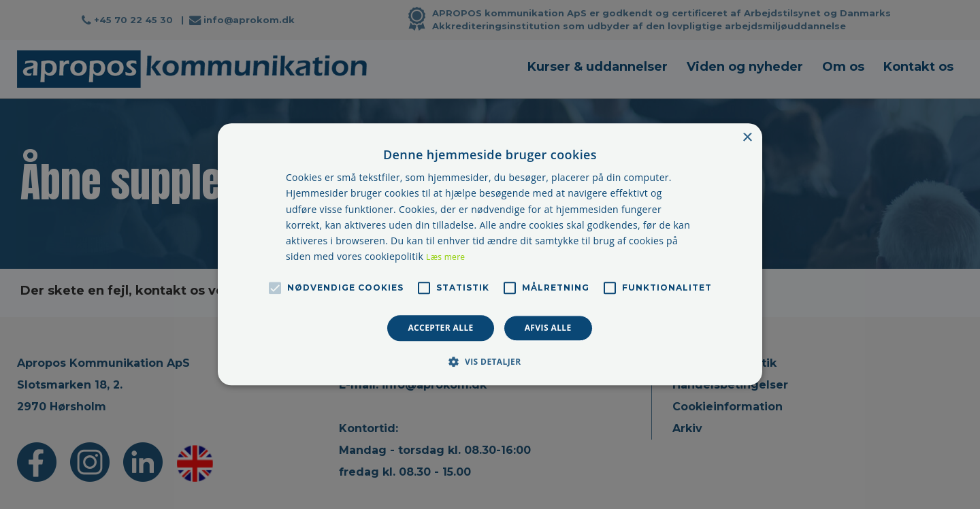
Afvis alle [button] (548, 328)
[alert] (490, 255)
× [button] (747, 138)
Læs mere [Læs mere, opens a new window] (445, 257)
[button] (490, 362)
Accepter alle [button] (440, 328)
